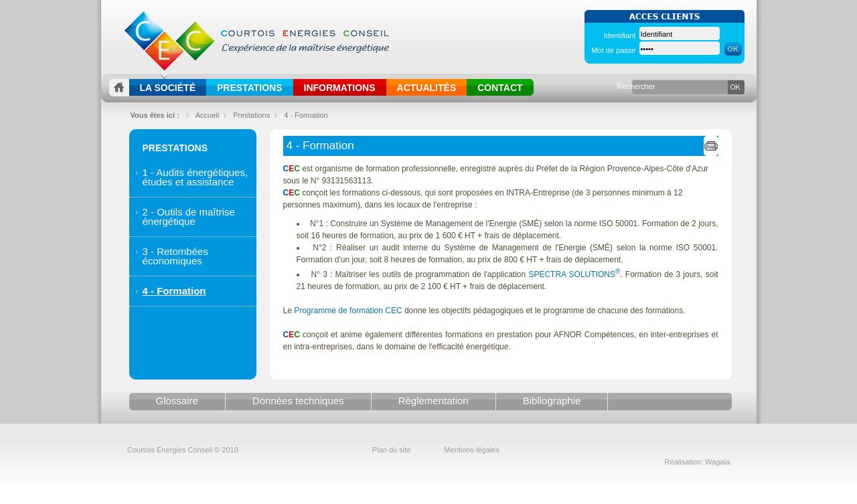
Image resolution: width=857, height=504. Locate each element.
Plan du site (391, 450)
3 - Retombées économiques (175, 256)
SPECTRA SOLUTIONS (574, 274)
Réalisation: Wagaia (697, 462)
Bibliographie (552, 401)
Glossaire (177, 401)
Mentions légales (472, 450)
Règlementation (434, 401)
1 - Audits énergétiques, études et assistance (196, 177)
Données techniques (298, 401)
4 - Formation (306, 115)
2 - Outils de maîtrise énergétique (189, 217)
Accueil (207, 115)
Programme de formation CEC (348, 311)
